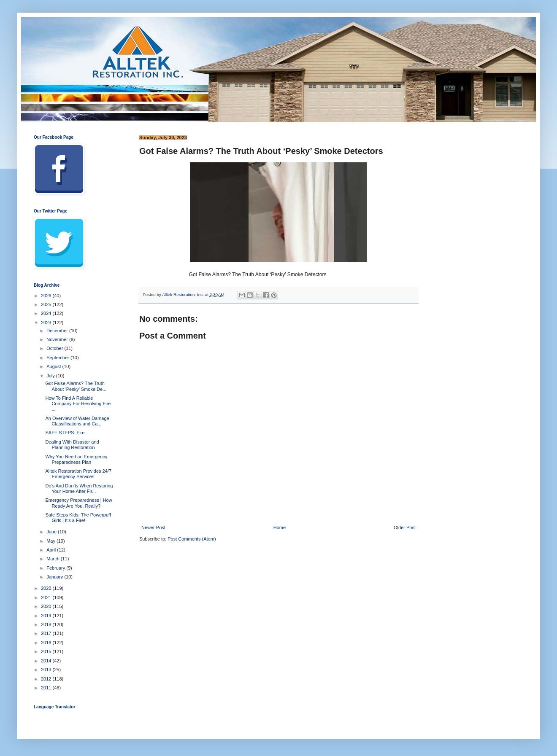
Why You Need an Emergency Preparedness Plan (76, 459)
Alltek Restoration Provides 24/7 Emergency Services (78, 474)
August (54, 366)
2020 (47, 606)
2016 (47, 643)
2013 (47, 670)
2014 (47, 661)
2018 (47, 624)
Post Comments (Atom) (192, 539)
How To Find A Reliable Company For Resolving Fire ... (78, 404)
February (56, 568)
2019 (47, 616)
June (52, 532)
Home (280, 527)
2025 (47, 304)
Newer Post (153, 527)
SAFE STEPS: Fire (65, 433)
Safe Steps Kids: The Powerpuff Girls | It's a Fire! (78, 518)
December (58, 331)
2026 (47, 296)
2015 (47, 651)
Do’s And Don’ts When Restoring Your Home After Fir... (79, 488)
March (54, 559)
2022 (47, 588)
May (51, 541)
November (58, 339)
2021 (47, 597)
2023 (47, 323)
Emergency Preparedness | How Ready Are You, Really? (78, 503)
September (58, 358)
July (51, 376)
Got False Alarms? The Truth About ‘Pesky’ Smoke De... (76, 386)
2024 (47, 313)
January (55, 577)
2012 (47, 679)
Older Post (405, 527)
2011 (47, 688)
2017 (47, 633)
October (55, 348)
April (52, 550)
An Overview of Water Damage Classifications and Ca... (77, 421)
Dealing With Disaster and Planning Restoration (72, 445)
